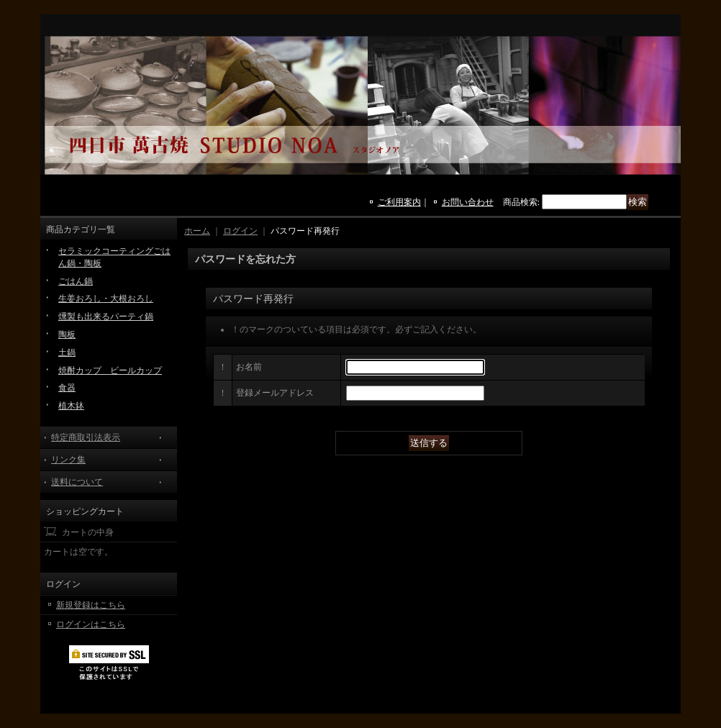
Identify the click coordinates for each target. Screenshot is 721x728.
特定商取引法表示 (86, 437)
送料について (77, 482)
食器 (67, 388)
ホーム (197, 231)
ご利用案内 (399, 202)
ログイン (240, 231)
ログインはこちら (91, 624)
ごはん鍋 (76, 281)
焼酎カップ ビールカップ (110, 370)
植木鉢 (71, 406)
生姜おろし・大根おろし (106, 299)
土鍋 (67, 352)
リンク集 (68, 460)
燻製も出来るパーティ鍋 (106, 317)
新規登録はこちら (91, 605)
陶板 (67, 335)
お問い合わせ (468, 202)
